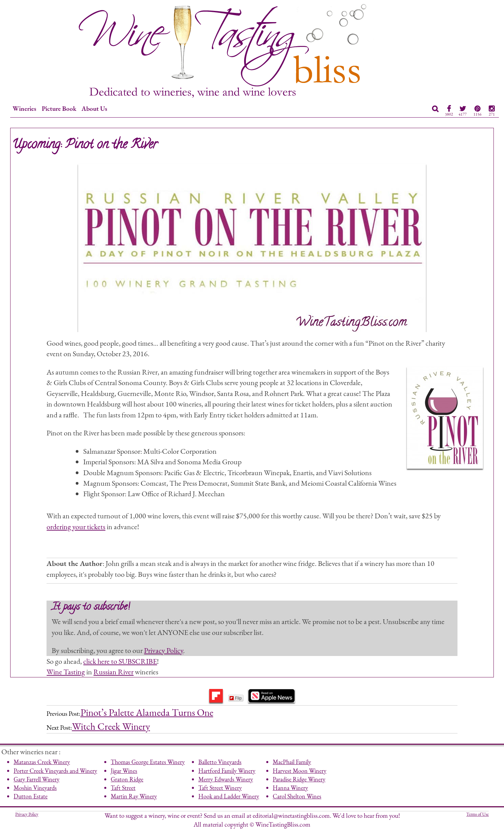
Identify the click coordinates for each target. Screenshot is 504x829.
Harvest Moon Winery (300, 771)
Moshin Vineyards (35, 788)
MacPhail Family (292, 762)
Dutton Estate (31, 796)
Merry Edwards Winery (226, 779)
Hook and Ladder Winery (229, 796)
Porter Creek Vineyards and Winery (55, 771)
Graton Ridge (127, 779)
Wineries (24, 109)
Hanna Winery (290, 788)
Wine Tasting (66, 672)
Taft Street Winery (220, 788)
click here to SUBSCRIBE (120, 661)
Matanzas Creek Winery (42, 762)
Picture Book (59, 109)
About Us (94, 109)
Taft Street (123, 788)
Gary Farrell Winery (37, 779)
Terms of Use (478, 814)
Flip (236, 698)
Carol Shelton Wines (297, 796)
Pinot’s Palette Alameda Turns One (147, 712)
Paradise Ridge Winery (299, 779)
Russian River (113, 672)
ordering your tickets (76, 526)
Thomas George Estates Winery (148, 762)
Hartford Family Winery (227, 771)
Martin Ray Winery (134, 796)
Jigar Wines (124, 771)
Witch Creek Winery (111, 726)
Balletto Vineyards (220, 762)
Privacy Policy (164, 650)
